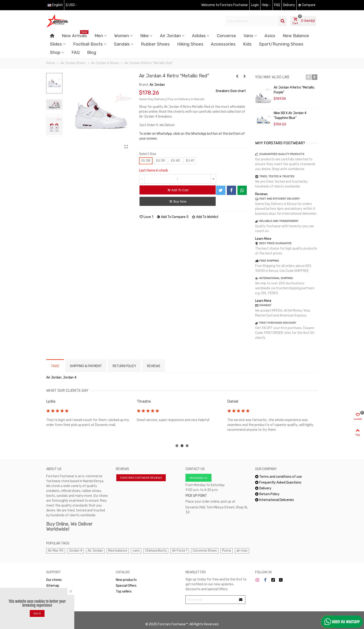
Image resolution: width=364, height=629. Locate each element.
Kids (247, 44)
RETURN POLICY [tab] (124, 366)
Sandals (122, 44)
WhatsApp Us (198, 478)
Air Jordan (170, 36)
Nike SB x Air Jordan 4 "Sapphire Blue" (290, 115)
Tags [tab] (55, 366)
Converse (226, 36)
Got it (37, 613)
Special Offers (126, 586)
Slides (56, 44)
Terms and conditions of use (278, 477)
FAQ (76, 53)
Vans (248, 36)
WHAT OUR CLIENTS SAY (67, 390)
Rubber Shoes (155, 44)
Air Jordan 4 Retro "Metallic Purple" (294, 90)
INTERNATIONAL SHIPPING (276, 278)
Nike (145, 36)
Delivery (263, 488)
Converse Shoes (205, 551)
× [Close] (71, 591)
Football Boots (88, 44)
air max (242, 551)
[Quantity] (178, 179)
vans (136, 551)
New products (126, 580)
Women (122, 36)
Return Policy (267, 494)
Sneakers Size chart (231, 91)
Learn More (263, 239)
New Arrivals (75, 35)
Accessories (223, 44)
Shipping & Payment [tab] (86, 366)
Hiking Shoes (190, 44)
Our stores (54, 580)
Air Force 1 (180, 551)
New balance (118, 551)
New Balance (296, 36)
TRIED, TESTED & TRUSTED (277, 176)
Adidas (199, 36)
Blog (92, 53)
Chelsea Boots (156, 551)
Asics (270, 36)
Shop (55, 53)
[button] (309, 77)
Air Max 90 (56, 551)
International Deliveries (275, 500)
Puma (227, 551)
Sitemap (53, 586)
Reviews (261, 194)
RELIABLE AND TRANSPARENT (279, 221)
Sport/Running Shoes (281, 44)
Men (99, 36)
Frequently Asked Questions (278, 482)
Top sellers (124, 591)
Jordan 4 (70, 377)
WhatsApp (56, 591)
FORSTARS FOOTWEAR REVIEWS (141, 478)
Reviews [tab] (154, 366)
